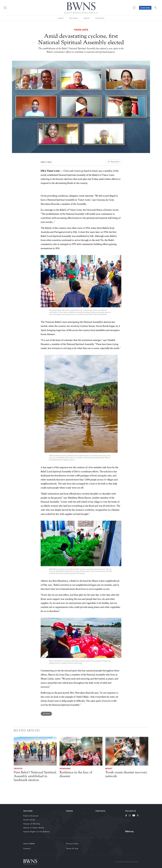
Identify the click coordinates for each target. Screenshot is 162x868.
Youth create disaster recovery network (126, 774)
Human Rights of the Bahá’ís (36, 832)
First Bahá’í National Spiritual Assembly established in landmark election (35, 776)
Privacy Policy (72, 844)
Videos (86, 18)
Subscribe (145, 8)
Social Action (29, 820)
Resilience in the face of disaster (76, 774)
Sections (73, 18)
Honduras (65, 768)
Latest (61, 18)
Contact (27, 848)
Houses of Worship (32, 824)
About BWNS (29, 844)
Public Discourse (31, 816)
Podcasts (100, 18)
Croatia (18, 768)
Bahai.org (129, 831)
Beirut (109, 768)
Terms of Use (72, 848)
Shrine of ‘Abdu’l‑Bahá (34, 828)
